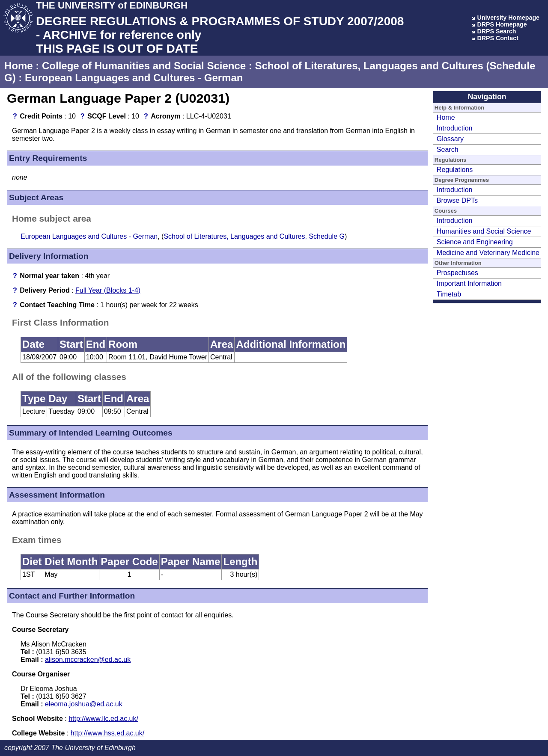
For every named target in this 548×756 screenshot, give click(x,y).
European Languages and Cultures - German (134, 78)
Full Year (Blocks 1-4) (108, 290)
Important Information (469, 283)
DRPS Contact (498, 38)
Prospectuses (457, 273)
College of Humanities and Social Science (144, 66)
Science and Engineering (475, 242)
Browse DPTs (457, 200)
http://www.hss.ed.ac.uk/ (108, 733)
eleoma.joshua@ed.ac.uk (84, 704)
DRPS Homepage (502, 24)
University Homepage (508, 18)
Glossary (450, 139)
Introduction (455, 128)
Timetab (449, 294)
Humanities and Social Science (484, 231)
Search (448, 150)
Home (19, 66)
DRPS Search (496, 31)
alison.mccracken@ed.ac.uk (88, 660)
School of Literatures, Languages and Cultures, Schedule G (254, 236)
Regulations (455, 170)
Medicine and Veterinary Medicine (488, 253)
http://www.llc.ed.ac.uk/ (103, 719)
